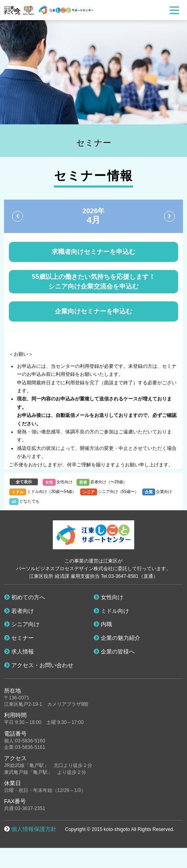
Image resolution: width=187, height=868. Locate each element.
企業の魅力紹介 (117, 638)
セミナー (19, 638)
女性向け (64, 482)
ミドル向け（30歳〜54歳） (52, 492)
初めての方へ (25, 597)
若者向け (19, 611)
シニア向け (22, 624)
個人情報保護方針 (34, 829)
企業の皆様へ (114, 652)
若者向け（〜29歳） (109, 482)
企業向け (164, 492)
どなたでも (29, 501)
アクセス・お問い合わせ (39, 665)
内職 (103, 624)
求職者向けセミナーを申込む (93, 252)
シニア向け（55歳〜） (118, 492)
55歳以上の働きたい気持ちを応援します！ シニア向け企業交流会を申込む (93, 281)
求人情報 (19, 652)
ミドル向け (111, 611)
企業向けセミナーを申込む (93, 311)
